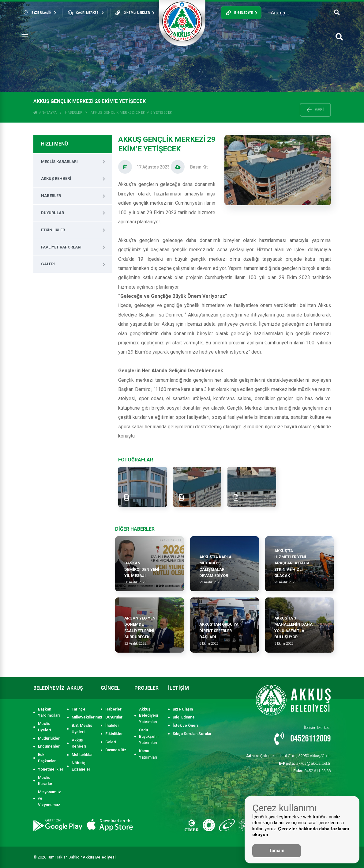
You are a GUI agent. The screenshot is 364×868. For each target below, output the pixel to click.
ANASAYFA (45, 113)
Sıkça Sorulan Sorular (192, 734)
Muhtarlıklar (82, 754)
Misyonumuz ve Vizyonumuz (49, 798)
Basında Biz (116, 750)
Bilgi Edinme (184, 717)
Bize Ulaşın (183, 709)
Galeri (48, 264)
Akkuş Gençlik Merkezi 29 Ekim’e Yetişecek (131, 113)
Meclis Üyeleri (44, 727)
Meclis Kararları (59, 162)
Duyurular (53, 213)
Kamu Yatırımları (148, 754)
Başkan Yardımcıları (49, 712)
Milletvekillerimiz (83, 717)
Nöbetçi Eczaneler (81, 766)
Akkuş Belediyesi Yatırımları (148, 716)
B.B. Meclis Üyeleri (82, 729)
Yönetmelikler (49, 769)
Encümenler (49, 746)
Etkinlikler (53, 230)
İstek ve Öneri (185, 725)
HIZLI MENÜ (54, 144)
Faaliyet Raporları (61, 247)
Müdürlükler (49, 738)
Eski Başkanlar (47, 758)
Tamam (277, 851)
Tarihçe (79, 709)
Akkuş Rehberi (56, 178)
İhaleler (112, 725)
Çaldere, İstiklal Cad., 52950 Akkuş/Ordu (288, 756)
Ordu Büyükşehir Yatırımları (149, 736)
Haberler (74, 113)
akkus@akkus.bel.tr (305, 763)
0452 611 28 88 (312, 771)
